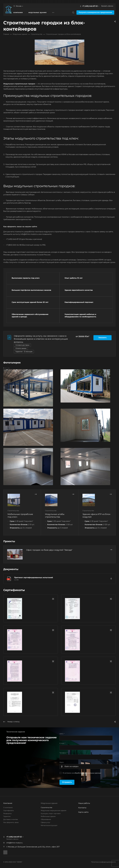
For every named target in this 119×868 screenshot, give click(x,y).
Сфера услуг (46, 822)
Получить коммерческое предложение (95, 12)
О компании (8, 808)
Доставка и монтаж (11, 819)
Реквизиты (7, 814)
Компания (8, 803)
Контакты (82, 808)
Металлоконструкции (49, 825)
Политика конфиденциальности (103, 862)
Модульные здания (49, 803)
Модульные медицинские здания (53, 811)
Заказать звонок (107, 6)
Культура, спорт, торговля (51, 814)
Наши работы (84, 803)
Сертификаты (9, 811)
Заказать (102, 338)
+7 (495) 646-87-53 (90, 6)
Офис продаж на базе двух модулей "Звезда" (49, 550)
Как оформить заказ (11, 822)
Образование (46, 819)
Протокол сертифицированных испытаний (34, 578)
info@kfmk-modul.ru (14, 843)
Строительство (47, 808)
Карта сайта (83, 812)
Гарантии (7, 816)
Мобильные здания (48, 816)
